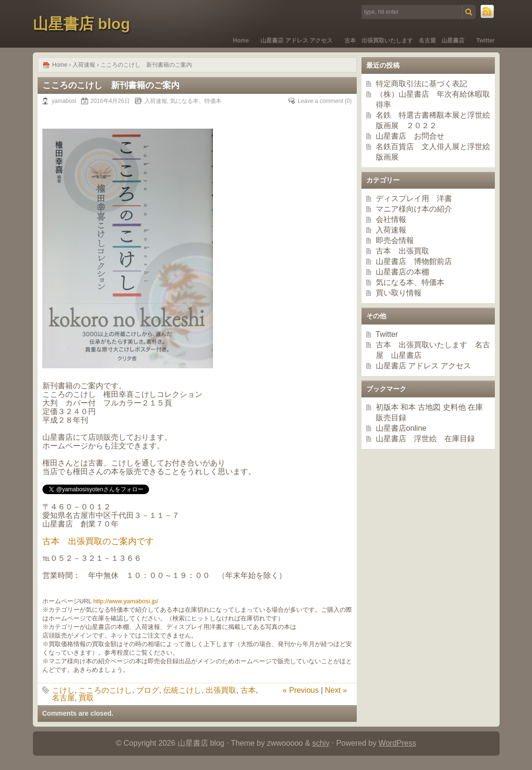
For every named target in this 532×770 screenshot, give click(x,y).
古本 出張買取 (402, 251)
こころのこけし (105, 690)
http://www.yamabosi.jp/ (126, 601)
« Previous (301, 690)
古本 (248, 690)
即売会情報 (395, 240)
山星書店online (401, 428)
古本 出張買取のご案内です (98, 541)
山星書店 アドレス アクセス (296, 41)
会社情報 (391, 219)
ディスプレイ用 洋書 (414, 198)
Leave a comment (320, 101)
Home (241, 41)
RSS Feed (488, 12)
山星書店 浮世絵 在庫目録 (425, 439)
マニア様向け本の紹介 (414, 209)
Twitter (485, 41)
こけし (63, 690)
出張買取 (221, 690)
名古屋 (63, 698)
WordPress (397, 743)
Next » (336, 690)
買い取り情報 (399, 293)
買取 (86, 698)
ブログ (148, 690)
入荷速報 (84, 65)
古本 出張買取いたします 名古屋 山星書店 (404, 41)
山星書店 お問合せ (410, 136)
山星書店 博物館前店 (414, 261)
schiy (321, 743)
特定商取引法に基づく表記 (422, 84)
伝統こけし (182, 690)
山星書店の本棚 (402, 272)
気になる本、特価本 (196, 101)
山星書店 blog (81, 24)
